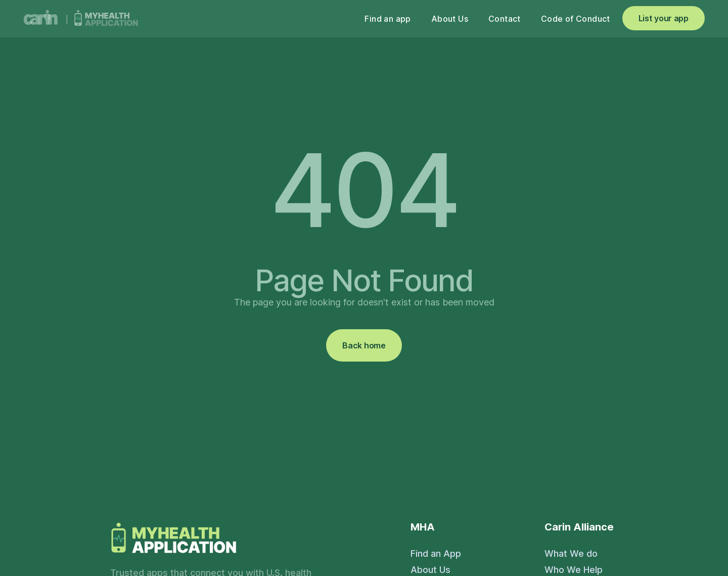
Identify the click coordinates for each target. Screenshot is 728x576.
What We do (571, 554)
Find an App (436, 554)
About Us (450, 19)
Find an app (388, 19)
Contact (505, 19)
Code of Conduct (576, 19)
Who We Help (574, 570)
